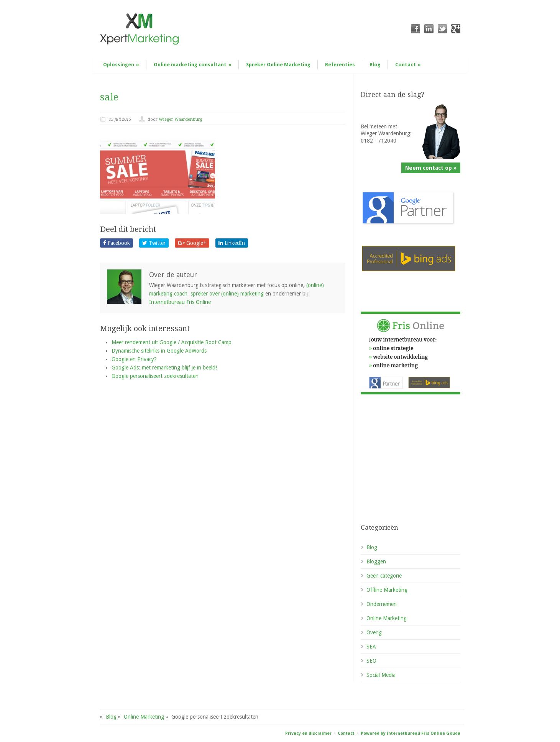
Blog (375, 65)
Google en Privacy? (134, 359)
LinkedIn (232, 243)
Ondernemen (382, 604)
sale (109, 97)
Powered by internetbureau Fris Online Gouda (411, 733)
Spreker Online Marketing (278, 65)
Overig (374, 632)
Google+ (192, 243)
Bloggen (376, 561)
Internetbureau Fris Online (180, 302)
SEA (371, 647)
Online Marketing (387, 618)
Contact (408, 65)
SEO (371, 661)
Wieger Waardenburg (181, 119)
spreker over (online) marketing (227, 294)
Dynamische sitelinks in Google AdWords (159, 351)
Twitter (154, 243)
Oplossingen (121, 65)
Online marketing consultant (193, 65)
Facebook (117, 243)
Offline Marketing (387, 590)
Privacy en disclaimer (308, 733)
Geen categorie (384, 576)
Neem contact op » (431, 168)
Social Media (381, 675)
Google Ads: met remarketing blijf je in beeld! (164, 368)
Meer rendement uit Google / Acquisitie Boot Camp (172, 342)
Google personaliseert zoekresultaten (155, 376)
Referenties (340, 65)
